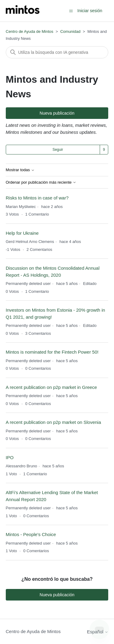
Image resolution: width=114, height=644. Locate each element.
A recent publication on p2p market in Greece (51, 387)
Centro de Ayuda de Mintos (30, 31)
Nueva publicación (57, 113)
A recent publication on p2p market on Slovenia (54, 422)
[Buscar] (57, 52)
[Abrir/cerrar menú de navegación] (71, 10)
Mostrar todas (20, 170)
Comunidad (70, 31)
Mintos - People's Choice (31, 534)
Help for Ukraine (22, 233)
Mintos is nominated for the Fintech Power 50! (53, 352)
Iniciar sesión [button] (90, 11)
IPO (10, 457)
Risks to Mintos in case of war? (37, 198)
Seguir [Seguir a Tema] (58, 150)
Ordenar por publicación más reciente (41, 182)
